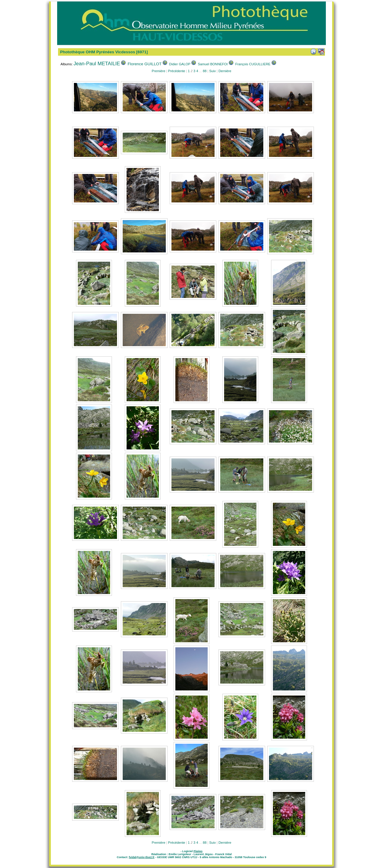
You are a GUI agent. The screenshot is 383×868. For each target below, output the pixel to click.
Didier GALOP (180, 64)
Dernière (225, 71)
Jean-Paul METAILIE (97, 64)
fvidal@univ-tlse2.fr (142, 857)
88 (205, 71)
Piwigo (198, 851)
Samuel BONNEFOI (213, 64)
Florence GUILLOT (145, 64)
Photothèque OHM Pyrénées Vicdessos (98, 52)
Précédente (176, 71)
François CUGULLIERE (253, 64)
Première (158, 71)
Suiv (212, 71)
